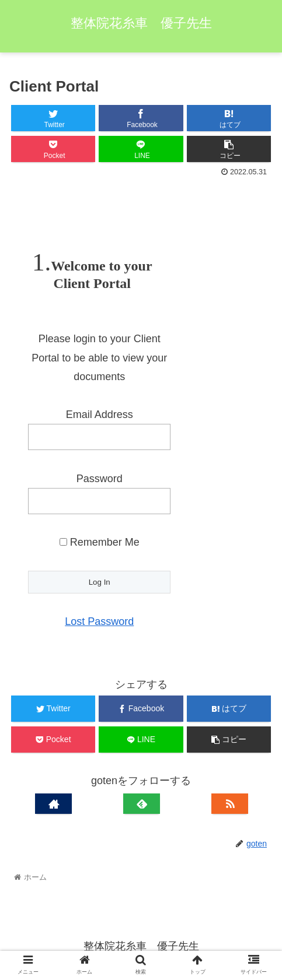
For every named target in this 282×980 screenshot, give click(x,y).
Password (100, 479)
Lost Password (99, 621)
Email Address (100, 415)
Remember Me (100, 542)
